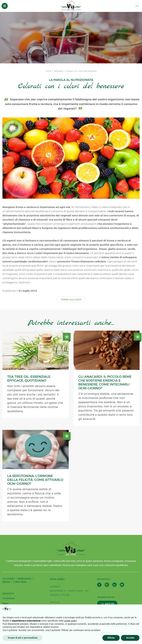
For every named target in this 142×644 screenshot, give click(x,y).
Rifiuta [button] (111, 638)
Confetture (9, 598)
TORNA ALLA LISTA (71, 300)
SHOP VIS (107, 604)
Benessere (59, 71)
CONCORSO (20, 582)
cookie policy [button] (70, 621)
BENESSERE (25, 579)
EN (137, 6)
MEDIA (6, 582)
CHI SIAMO (9, 579)
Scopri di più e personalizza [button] (23, 638)
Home (48, 71)
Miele (5, 603)
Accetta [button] (130, 638)
